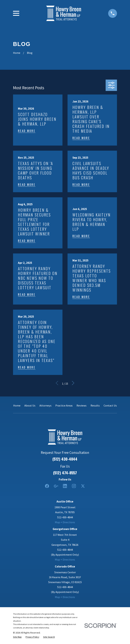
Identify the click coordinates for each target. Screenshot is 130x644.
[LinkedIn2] (65, 486)
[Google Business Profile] (56, 486)
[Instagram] (74, 486)
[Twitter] (83, 486)
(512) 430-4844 (65, 459)
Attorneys (45, 406)
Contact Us (110, 406)
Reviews (82, 406)
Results (95, 406)
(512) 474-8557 (65, 473)
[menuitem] (17, 637)
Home (17, 406)
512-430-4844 (65, 517)
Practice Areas (64, 406)
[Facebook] (47, 486)
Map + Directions (65, 522)
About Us (30, 406)
